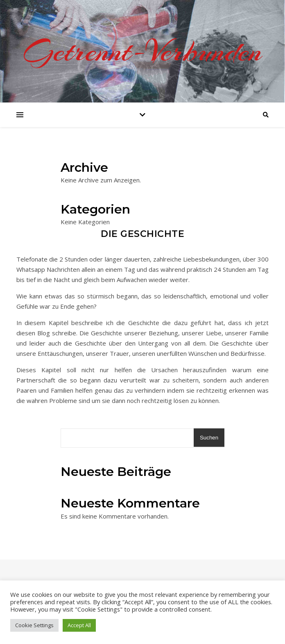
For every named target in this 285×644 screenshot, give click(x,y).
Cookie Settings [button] (34, 625)
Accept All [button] (79, 625)
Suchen (209, 438)
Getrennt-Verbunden (143, 51)
